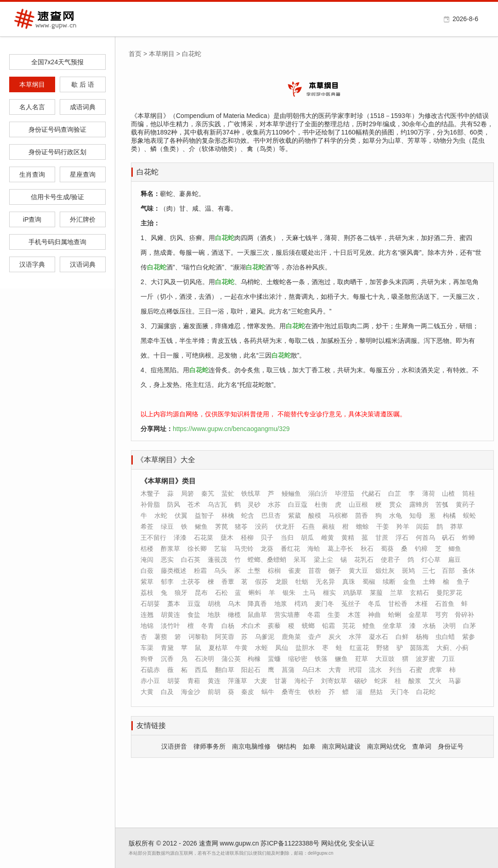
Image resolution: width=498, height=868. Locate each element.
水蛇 (161, 515)
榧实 (329, 593)
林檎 (228, 515)
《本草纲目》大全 (166, 460)
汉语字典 (32, 264)
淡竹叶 (170, 626)
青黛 (167, 648)
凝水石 (379, 637)
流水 (375, 670)
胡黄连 (170, 615)
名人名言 (32, 107)
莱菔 (376, 593)
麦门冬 (324, 604)
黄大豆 (358, 571)
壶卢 (315, 637)
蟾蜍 (362, 526)
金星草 (418, 615)
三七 (429, 571)
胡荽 (174, 681)
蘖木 (227, 538)
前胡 (214, 692)
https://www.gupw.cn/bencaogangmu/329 (231, 429)
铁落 (321, 659)
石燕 (308, 526)
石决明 (204, 659)
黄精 (348, 538)
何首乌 (425, 538)
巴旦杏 (271, 515)
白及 (167, 692)
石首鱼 (445, 604)
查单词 (422, 746)
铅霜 (328, 626)
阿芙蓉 (225, 637)
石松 (221, 593)
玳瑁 (355, 670)
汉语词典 (83, 264)
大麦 (260, 681)
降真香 (257, 604)
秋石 (367, 549)
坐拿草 (392, 626)
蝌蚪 (255, 593)
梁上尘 (323, 560)
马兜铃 (244, 549)
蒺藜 (274, 626)
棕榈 (274, 571)
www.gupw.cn (240, 843)
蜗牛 (268, 692)
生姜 (334, 615)
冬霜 (314, 615)
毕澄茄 (345, 493)
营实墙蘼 (287, 615)
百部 (448, 571)
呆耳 (300, 560)
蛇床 (381, 681)
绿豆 (167, 526)
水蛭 (261, 648)
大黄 (147, 692)
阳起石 (251, 670)
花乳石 (364, 560)
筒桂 (469, 493)
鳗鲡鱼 (291, 493)
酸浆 (415, 681)
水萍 (355, 637)
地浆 (281, 604)
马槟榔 (338, 515)
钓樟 (421, 549)
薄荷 (429, 493)
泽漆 (180, 538)
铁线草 (251, 493)
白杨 (228, 626)
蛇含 (248, 515)
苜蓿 (315, 571)
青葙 (194, 681)
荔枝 (147, 593)
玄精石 (419, 593)
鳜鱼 (341, 659)
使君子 (390, 560)
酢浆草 (170, 549)
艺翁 (221, 549)
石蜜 (416, 670)
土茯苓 (191, 582)
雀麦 (294, 571)
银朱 (289, 593)
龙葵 (267, 549)
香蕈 (228, 582)
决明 (449, 626)
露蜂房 (419, 504)
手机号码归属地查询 (57, 242)
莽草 (457, 526)
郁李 (167, 582)
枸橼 (254, 659)
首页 (135, 54)
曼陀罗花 (449, 593)
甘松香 (398, 604)
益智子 (204, 515)
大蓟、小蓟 (453, 648)
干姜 (383, 526)
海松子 (304, 681)
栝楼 (147, 549)
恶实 (167, 560)
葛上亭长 (340, 549)
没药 (261, 526)
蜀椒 (369, 582)
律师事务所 (209, 746)
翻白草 (225, 670)
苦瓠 (442, 504)
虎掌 (436, 670)
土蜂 (429, 582)
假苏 (261, 582)
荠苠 (221, 526)
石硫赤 (150, 670)
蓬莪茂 (217, 560)
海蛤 (314, 549)
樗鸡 (301, 604)
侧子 (335, 571)
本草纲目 (32, 84)
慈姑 (376, 692)
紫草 (147, 582)
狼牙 (181, 593)
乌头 (221, 571)
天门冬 (400, 692)
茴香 (362, 515)
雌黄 (328, 538)
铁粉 (315, 692)
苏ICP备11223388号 (290, 843)
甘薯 (281, 681)
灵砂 (254, 504)
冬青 (208, 626)
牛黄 (241, 648)
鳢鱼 (369, 626)
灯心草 (431, 560)
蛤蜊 (395, 615)
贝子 (267, 538)
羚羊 (403, 526)
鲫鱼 (455, 549)
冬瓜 (374, 604)
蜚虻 (228, 493)
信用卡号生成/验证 (57, 197)
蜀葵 (387, 549)
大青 (335, 670)
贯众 (396, 504)
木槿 (421, 604)
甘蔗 (382, 538)
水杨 (429, 626)
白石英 (191, 560)
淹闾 (147, 560)
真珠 (349, 582)
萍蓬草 (238, 681)
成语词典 (83, 107)
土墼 (254, 571)
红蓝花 (359, 648)
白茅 (470, 626)
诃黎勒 (198, 637)
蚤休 (469, 571)
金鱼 (409, 582)
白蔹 (147, 571)
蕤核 (328, 526)
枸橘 (449, 515)
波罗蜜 (425, 659)
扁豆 (454, 560)
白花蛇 (147, 172)
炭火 (335, 637)
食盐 (194, 615)
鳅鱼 (201, 526)
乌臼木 (311, 670)
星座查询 (83, 174)
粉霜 (200, 571)
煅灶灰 (385, 571)
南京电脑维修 (251, 746)
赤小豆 (150, 681)
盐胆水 (305, 648)
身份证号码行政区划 (57, 152)
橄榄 (234, 615)
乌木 (234, 604)
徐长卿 (197, 549)
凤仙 (282, 648)
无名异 (325, 582)
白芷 (395, 493)
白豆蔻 (298, 504)
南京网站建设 (341, 746)
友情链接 (151, 725)
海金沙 (191, 692)
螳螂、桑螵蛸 (267, 560)
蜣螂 (308, 626)
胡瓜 (307, 538)
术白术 (251, 626)
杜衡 (321, 504)
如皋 (309, 746)
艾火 (435, 681)
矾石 (448, 538)
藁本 (174, 604)
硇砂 (361, 681)
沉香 (167, 659)
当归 (287, 538)
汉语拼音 (174, 746)
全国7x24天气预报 (57, 62)
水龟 (396, 515)
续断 (389, 582)
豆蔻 (194, 604)
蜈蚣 (470, 515)
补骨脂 (150, 504)
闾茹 (423, 526)
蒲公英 (231, 659)
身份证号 (451, 746)
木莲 (354, 615)
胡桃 (214, 604)
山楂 (448, 493)
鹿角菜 (291, 637)
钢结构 (287, 746)
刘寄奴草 (334, 681)
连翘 (147, 615)
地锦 (147, 626)
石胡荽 (150, 604)
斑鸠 (408, 571)
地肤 (214, 615)
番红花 (290, 549)
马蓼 (455, 681)
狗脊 (147, 659)
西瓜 (201, 670)
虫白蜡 (445, 637)
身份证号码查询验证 (57, 129)
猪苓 (241, 526)
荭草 (362, 659)
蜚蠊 (274, 659)
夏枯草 (218, 648)
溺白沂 (318, 493)
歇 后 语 (83, 84)
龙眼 (282, 582)
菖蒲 (288, 670)
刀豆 (448, 659)
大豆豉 (385, 659)
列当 (396, 670)
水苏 (274, 504)
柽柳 (247, 538)
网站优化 (334, 843)
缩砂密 (298, 659)
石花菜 (204, 538)
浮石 (402, 538)
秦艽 (208, 493)
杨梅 (422, 637)
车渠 (147, 648)
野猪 (383, 648)
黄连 (214, 681)
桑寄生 (291, 692)
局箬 (187, 493)
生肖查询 (32, 174)
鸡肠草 (353, 593)
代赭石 (371, 493)
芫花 (349, 626)
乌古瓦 (217, 504)
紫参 (469, 637)
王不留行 (153, 538)
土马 (309, 593)
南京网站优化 (386, 746)
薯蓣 (161, 637)
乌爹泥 (265, 637)
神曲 (374, 615)
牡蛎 (302, 582)
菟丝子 (351, 604)
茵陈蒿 (419, 648)
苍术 (194, 504)
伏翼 (181, 515)
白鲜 (402, 637)
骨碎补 (464, 615)
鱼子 (463, 582)
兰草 (396, 593)
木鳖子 (150, 493)
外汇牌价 (83, 219)
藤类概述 (174, 571)
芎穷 (441, 615)
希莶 (147, 526)
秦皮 (248, 692)
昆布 (201, 593)
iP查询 (32, 219)
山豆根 (358, 504)
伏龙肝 (285, 526)
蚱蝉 (469, 538)
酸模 (315, 515)
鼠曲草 (257, 615)
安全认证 (362, 843)
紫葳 (294, 515)
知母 (416, 515)
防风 (174, 504)
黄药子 (465, 504)
